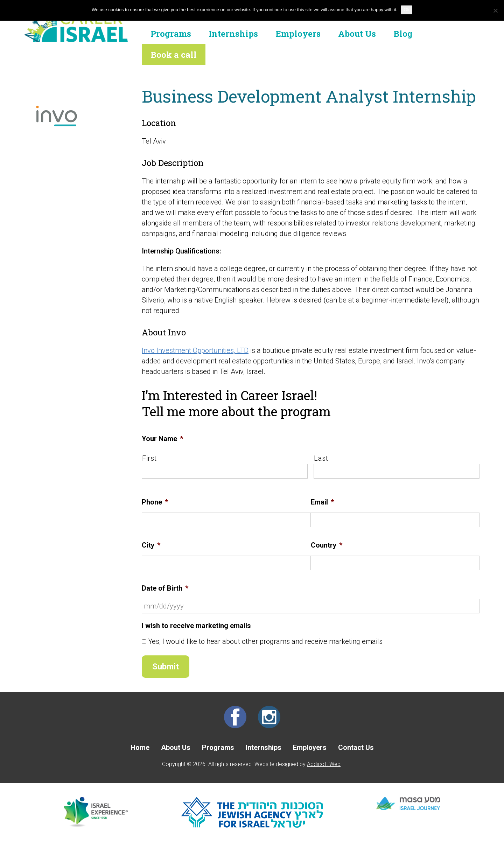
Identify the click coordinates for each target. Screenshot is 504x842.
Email (322, 502)
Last (321, 458)
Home (140, 747)
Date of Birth (165, 588)
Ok (407, 10)
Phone (155, 502)
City (151, 545)
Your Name (162, 439)
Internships (233, 34)
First (149, 458)
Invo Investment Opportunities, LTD (195, 350)
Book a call (174, 55)
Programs (171, 34)
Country (327, 545)
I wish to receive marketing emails (196, 626)
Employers (298, 34)
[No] (495, 11)
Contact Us (356, 747)
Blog (403, 34)
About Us (357, 34)
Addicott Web (324, 764)
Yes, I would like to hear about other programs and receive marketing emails (265, 641)
